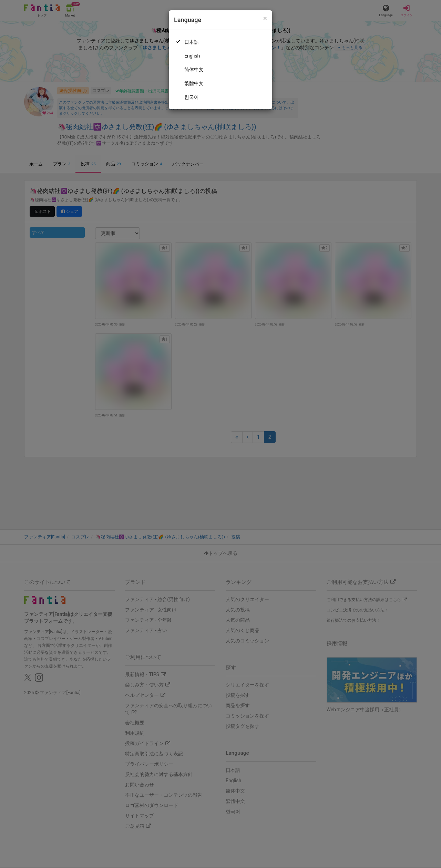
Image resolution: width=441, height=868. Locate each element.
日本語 (192, 42)
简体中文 (194, 70)
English (192, 56)
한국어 (192, 97)
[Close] (265, 18)
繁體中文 (194, 83)
